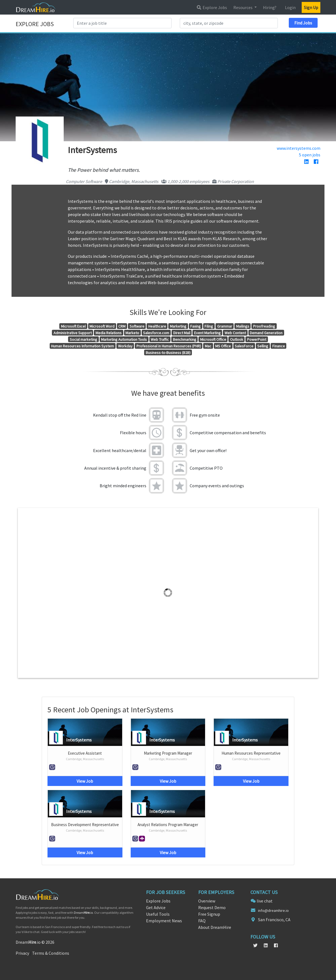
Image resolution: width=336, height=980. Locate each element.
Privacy (22, 953)
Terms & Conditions (51, 953)
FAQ (202, 921)
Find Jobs (303, 23)
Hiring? (270, 7)
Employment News (164, 921)
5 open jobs (310, 155)
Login (290, 7)
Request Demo (212, 907)
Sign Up (311, 7)
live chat (265, 901)
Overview (207, 901)
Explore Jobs (212, 7)
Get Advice (156, 907)
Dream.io (83, 913)
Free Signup (209, 914)
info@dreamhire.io (273, 910)
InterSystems (79, 740)
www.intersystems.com (299, 148)
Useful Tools (158, 914)
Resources (243, 7)
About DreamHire (215, 927)
